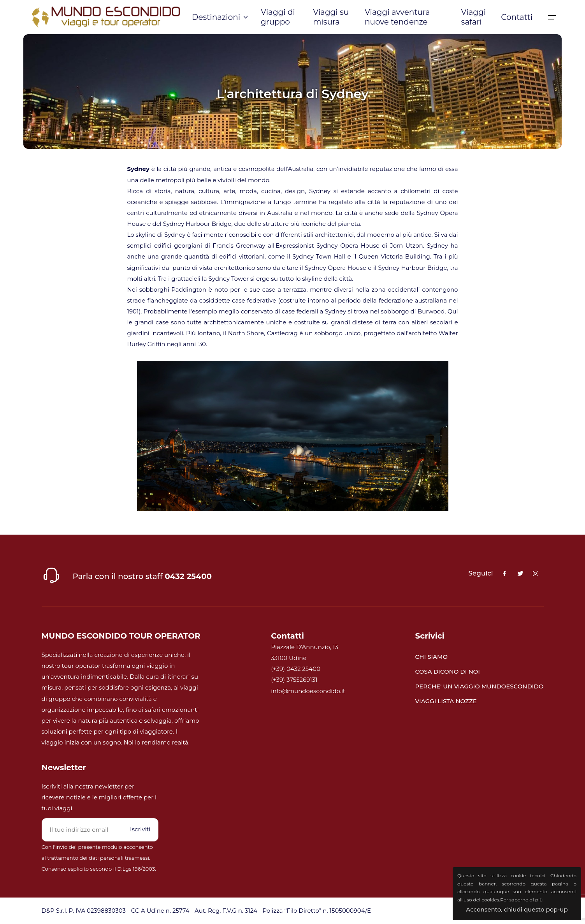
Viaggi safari (473, 17)
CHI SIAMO (431, 657)
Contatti (517, 17)
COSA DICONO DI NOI (448, 671)
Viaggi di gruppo (278, 17)
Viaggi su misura (331, 17)
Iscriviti (140, 829)
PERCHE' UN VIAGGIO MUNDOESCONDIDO (480, 686)
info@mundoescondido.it (308, 691)
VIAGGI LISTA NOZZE (446, 701)
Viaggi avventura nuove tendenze (397, 17)
